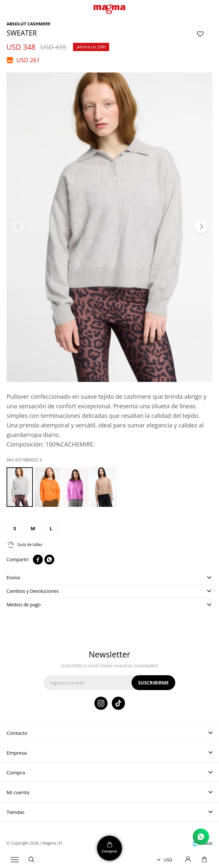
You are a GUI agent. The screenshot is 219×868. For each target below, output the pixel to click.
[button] (201, 227)
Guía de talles (30, 545)
